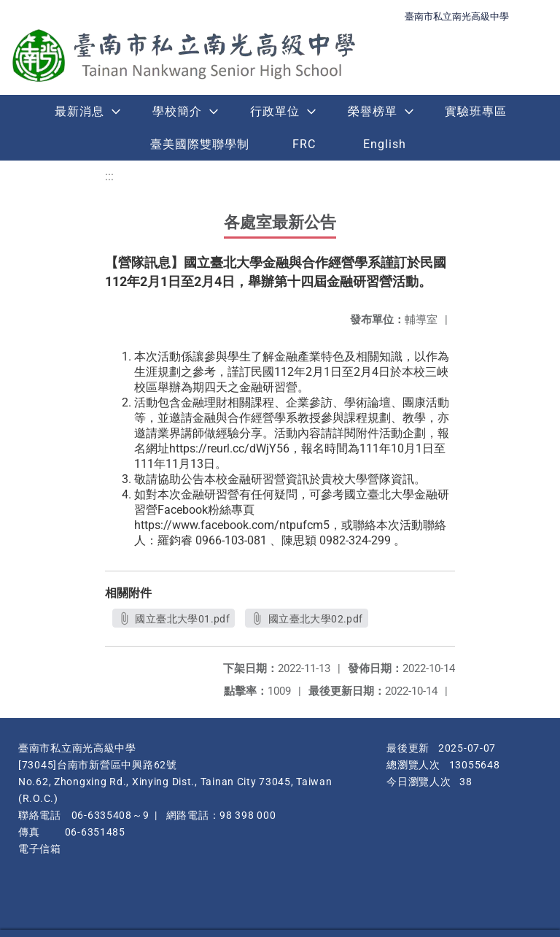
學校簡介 (177, 111)
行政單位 (275, 111)
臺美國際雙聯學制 (200, 144)
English (385, 144)
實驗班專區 (476, 111)
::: (109, 176)
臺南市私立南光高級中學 (457, 16)
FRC (304, 144)
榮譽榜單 (373, 111)
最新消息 (79, 111)
